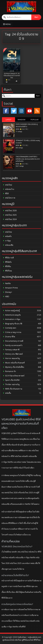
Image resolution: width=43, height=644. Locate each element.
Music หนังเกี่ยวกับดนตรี (14, 363)
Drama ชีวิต (9, 337)
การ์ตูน (7, 241)
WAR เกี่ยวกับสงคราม (13, 389)
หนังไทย (7, 232)
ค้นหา (36, 17)
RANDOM (21, 120)
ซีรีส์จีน (7, 266)
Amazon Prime (10, 288)
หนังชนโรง (9, 189)
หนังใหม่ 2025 (10, 215)
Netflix (7, 283)
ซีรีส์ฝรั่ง (7, 262)
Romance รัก (10, 371)
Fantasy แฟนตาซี (11, 350)
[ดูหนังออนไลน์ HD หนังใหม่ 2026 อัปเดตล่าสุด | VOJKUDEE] (21, 7)
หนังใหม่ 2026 (10, 211)
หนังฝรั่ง (7, 236)
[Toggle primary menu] (7, 24)
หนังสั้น (7, 393)
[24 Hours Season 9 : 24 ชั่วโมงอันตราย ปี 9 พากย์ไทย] (12, 60)
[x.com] (14, 111)
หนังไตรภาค (9, 198)
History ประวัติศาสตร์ (13, 354)
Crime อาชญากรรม (12, 332)
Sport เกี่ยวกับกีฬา (12, 380)
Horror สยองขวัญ (11, 358)
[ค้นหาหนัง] (17, 17)
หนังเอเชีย (8, 245)
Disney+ (8, 292)
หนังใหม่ (8, 185)
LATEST (8, 120)
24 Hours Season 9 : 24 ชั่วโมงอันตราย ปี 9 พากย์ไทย (12, 76)
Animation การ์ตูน (12, 319)
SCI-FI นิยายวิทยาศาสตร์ (14, 376)
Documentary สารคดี (13, 341)
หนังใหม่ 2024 (10, 219)
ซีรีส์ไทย (7, 271)
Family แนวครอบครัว (13, 345)
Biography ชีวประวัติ (13, 324)
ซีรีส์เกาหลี (8, 258)
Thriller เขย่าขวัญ (11, 384)
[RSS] (37, 111)
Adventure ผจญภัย (12, 315)
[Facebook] (6, 111)
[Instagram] (21, 111)
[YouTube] (29, 111)
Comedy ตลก (10, 328)
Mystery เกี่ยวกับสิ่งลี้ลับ (14, 367)
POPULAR (35, 120)
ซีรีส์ (6, 194)
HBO (6, 297)
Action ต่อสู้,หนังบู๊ (11, 311)
